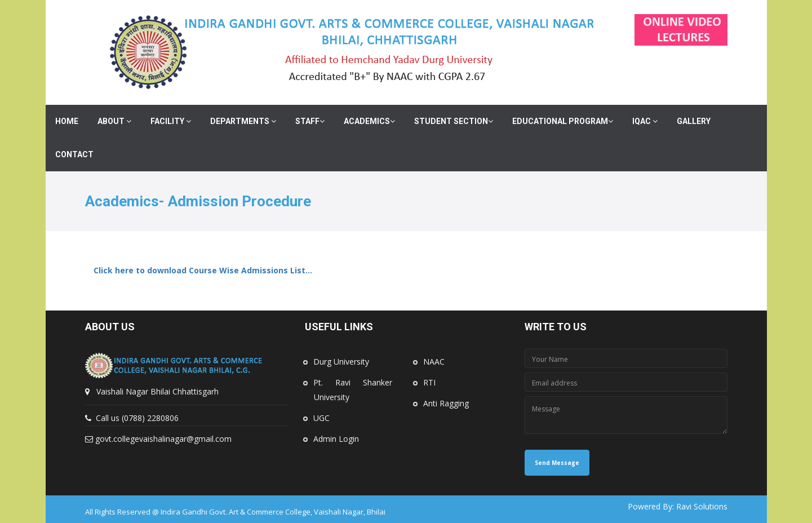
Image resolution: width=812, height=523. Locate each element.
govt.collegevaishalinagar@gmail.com (163, 439)
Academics (369, 121)
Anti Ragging (446, 403)
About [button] (114, 121)
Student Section (454, 121)
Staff (310, 121)
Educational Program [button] (563, 121)
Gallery (694, 121)
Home (67, 121)
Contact (74, 154)
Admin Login (336, 439)
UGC (321, 418)
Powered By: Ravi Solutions (678, 506)
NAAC (434, 362)
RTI (429, 382)
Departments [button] (243, 121)
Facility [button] (171, 121)
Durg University (341, 362)
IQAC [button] (645, 121)
